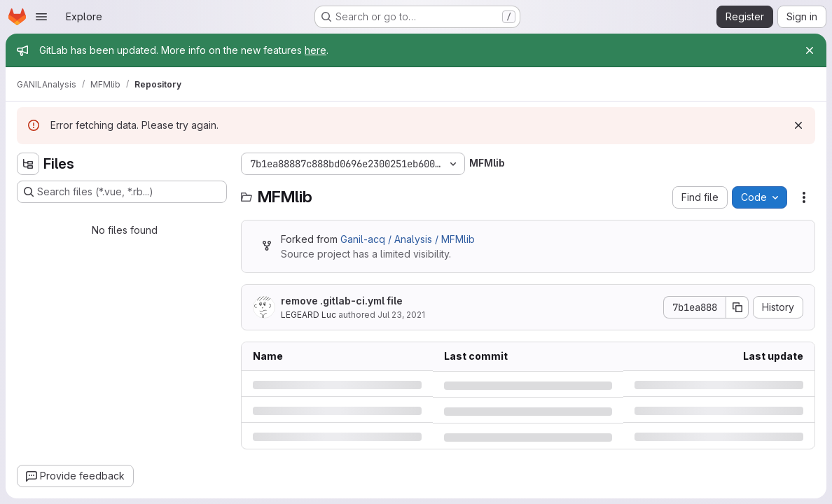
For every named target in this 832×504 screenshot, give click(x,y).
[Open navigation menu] (41, 17)
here (316, 50)
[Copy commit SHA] (737, 307)
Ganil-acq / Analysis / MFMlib (408, 239)
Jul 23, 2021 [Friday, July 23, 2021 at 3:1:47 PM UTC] (401, 315)
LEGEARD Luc (308, 315)
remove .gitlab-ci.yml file (342, 301)
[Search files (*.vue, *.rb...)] (122, 192)
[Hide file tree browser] (28, 164)
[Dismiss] (798, 125)
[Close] (810, 50)
